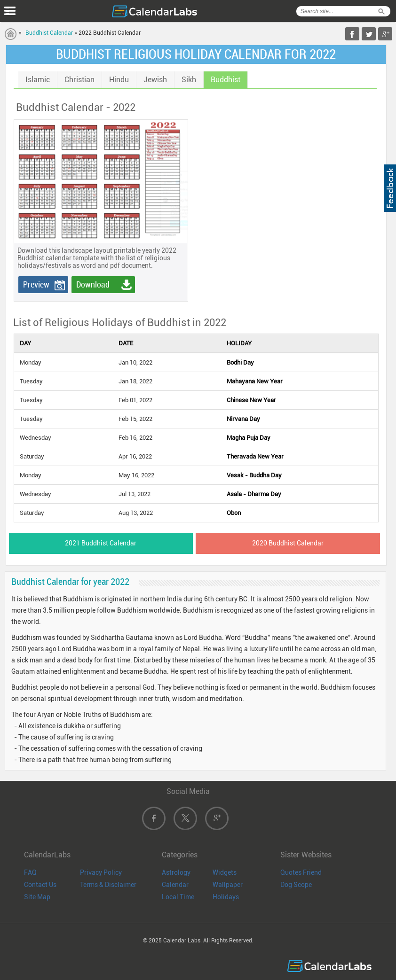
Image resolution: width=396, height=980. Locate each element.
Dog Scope (296, 885)
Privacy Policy (101, 872)
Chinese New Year (251, 400)
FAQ (30, 872)
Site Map (37, 897)
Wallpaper (228, 885)
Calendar (175, 885)
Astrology (176, 872)
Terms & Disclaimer (108, 885)
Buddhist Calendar (49, 33)
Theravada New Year (255, 456)
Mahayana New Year (255, 381)
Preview (36, 284)
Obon (234, 513)
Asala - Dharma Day (254, 494)
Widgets (225, 872)
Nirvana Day (243, 419)
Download (93, 284)
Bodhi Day (240, 362)
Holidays (226, 897)
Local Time (178, 897)
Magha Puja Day (249, 438)
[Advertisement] (267, 178)
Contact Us (40, 885)
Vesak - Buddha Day (254, 475)
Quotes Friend (301, 872)
